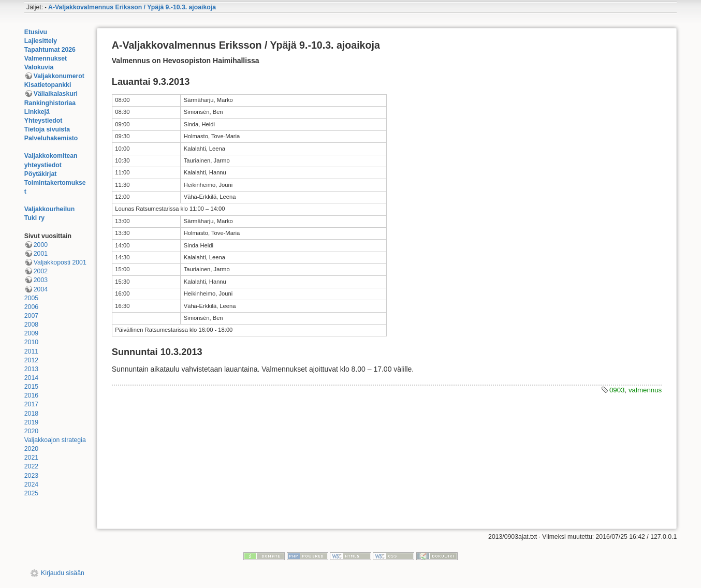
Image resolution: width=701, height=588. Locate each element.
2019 (31, 422)
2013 (31, 369)
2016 (31, 395)
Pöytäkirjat (41, 174)
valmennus (645, 390)
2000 (41, 245)
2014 (31, 378)
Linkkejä (37, 112)
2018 (31, 414)
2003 (41, 280)
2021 (31, 458)
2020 (31, 431)
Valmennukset (46, 58)
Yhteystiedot (43, 121)
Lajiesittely (41, 41)
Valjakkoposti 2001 (60, 262)
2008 (31, 325)
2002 (41, 271)
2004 (41, 289)
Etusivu (36, 32)
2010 (31, 342)
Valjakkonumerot (59, 76)
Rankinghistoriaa (50, 103)
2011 (31, 351)
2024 (31, 484)
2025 (31, 493)
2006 (31, 307)
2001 (41, 254)
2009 (31, 333)
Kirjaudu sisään (63, 573)
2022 (31, 466)
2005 (31, 298)
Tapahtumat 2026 (50, 50)
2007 (31, 316)
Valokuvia (39, 67)
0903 (617, 390)
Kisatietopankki (48, 85)
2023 (31, 476)
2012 (31, 360)
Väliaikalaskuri (56, 94)
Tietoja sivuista (47, 129)
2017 (31, 404)
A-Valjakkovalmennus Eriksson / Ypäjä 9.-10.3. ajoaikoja (132, 7)
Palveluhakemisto (51, 138)
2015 (31, 387)
